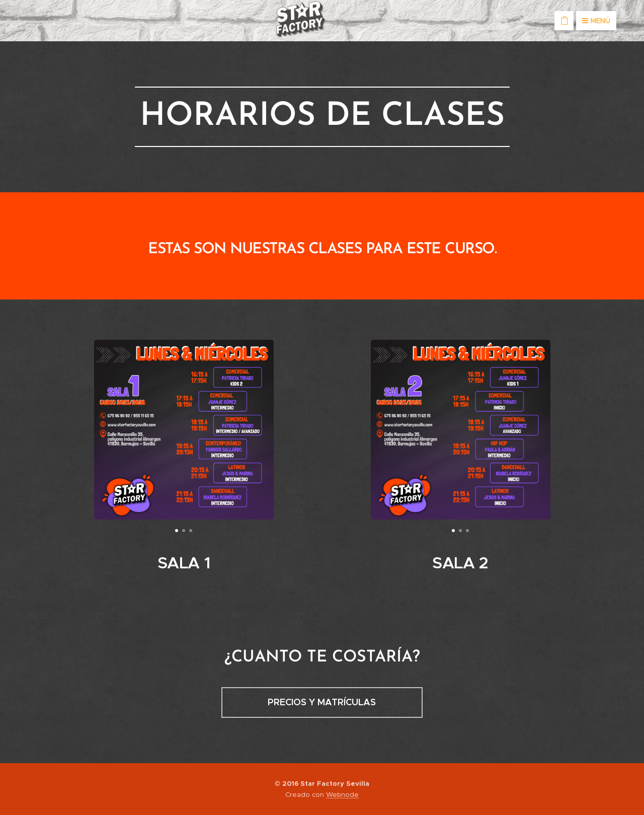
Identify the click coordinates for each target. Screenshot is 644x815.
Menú (596, 21)
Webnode (342, 795)
